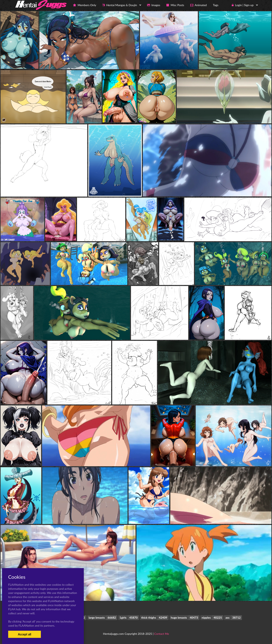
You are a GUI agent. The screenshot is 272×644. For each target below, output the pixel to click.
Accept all (24, 634)
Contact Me (162, 634)
